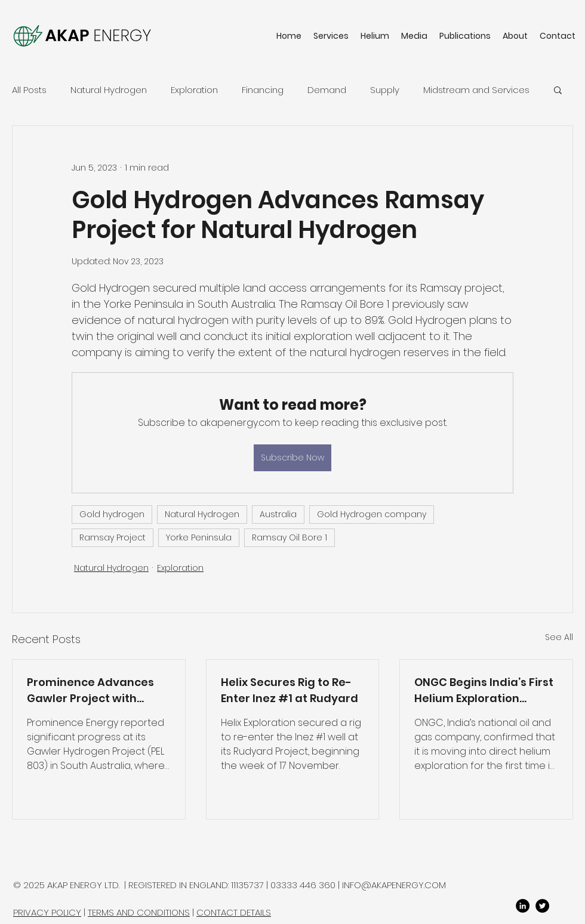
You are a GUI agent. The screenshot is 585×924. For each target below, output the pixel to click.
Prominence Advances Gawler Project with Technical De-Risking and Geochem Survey (98, 690)
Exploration (194, 90)
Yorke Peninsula (199, 537)
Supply (385, 90)
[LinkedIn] (523, 906)
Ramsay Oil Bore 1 (290, 537)
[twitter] (542, 906)
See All (559, 637)
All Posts (29, 90)
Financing (263, 90)
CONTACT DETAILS (234, 912)
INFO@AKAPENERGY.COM (394, 885)
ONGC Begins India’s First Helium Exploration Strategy (484, 690)
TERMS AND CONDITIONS (139, 912)
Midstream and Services (476, 90)
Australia (278, 514)
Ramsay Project (113, 537)
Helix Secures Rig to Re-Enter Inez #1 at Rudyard (290, 690)
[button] (558, 89)
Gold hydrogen (112, 514)
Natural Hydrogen (109, 90)
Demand (327, 90)
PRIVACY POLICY (47, 912)
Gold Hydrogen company (372, 514)
